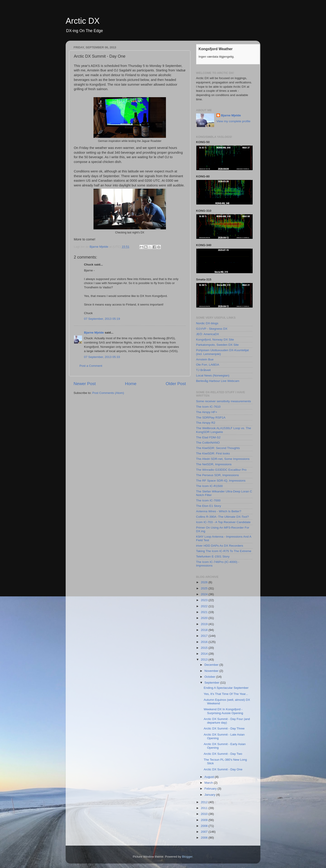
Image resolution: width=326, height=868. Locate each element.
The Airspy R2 (206, 423)
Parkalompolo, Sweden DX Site (217, 345)
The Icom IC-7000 (208, 500)
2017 (205, 636)
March (209, 783)
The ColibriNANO (208, 443)
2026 (205, 582)
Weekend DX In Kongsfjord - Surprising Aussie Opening (223, 711)
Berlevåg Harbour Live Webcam (218, 381)
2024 (205, 594)
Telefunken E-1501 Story (213, 556)
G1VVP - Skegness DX (212, 329)
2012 (205, 802)
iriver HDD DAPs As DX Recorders (220, 546)
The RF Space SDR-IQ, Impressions (221, 481)
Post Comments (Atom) (108, 393)
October (210, 677)
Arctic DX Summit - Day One (223, 769)
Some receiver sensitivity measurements (223, 401)
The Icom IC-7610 (208, 407)
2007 (205, 832)
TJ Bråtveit (203, 370)
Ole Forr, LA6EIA (208, 365)
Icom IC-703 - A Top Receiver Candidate (223, 522)
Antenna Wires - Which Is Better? (219, 511)
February (211, 789)
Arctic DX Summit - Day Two (223, 754)
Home (131, 384)
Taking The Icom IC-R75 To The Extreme (224, 551)
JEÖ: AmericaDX (207, 334)
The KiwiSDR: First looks (213, 453)
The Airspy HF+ (207, 412)
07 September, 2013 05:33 (102, 357)
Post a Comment (91, 366)
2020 (205, 618)
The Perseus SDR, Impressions (217, 475)
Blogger (187, 857)
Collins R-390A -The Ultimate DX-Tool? (222, 517)
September (212, 683)
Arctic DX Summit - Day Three (224, 728)
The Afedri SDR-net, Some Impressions (223, 459)
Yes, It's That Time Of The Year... (226, 694)
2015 (205, 648)
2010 (205, 814)
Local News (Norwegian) (213, 375)
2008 (205, 826)
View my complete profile (233, 121)
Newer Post (85, 384)
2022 (205, 606)
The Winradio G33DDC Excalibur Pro (221, 470)
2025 (205, 588)
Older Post (176, 384)
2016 (205, 642)
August (210, 777)
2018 (205, 630)
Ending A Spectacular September (226, 688)
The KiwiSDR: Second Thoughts (218, 448)
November (212, 671)
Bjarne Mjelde (94, 333)
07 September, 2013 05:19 (102, 319)
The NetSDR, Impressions (214, 464)
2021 (205, 612)
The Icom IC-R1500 (209, 486)
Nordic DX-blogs (207, 323)
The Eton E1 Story (209, 506)
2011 (205, 808)
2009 (205, 820)
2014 (205, 654)
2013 (205, 660)
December (212, 665)
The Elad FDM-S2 (208, 437)
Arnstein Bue (205, 359)
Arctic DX (83, 21)
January (210, 795)
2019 (205, 624)
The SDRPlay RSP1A (211, 418)
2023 (205, 600)
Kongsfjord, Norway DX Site (215, 340)
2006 (205, 838)
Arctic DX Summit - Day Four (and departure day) (227, 721)
